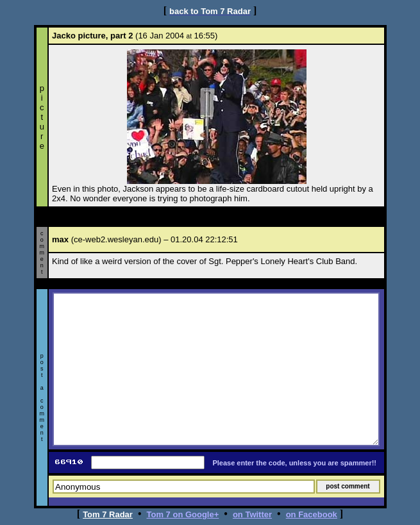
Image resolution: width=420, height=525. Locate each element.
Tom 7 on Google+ (183, 514)
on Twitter (252, 514)
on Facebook (312, 514)
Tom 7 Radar (108, 514)
